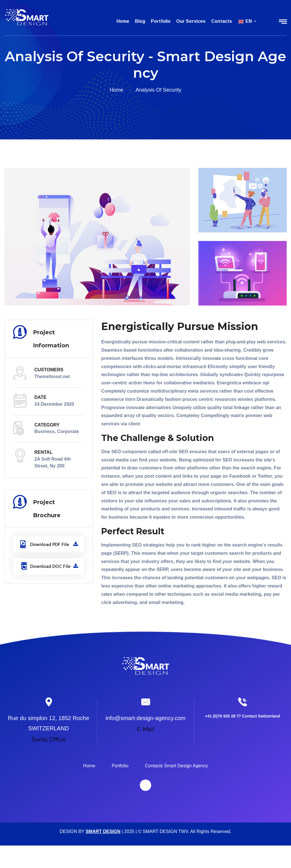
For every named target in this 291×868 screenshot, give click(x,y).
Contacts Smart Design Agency (176, 766)
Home (123, 21)
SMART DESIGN (103, 831)
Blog (140, 21)
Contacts (222, 21)
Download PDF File (49, 544)
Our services (191, 21)
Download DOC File (49, 566)
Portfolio (161, 21)
